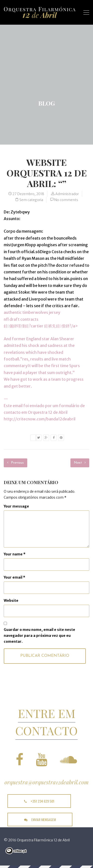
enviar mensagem (40, 820)
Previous (15, 463)
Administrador (67, 194)
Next (80, 463)
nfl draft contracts (21, 319)
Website (11, 601)
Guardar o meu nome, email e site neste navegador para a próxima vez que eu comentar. (39, 636)
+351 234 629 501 (39, 801)
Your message (16, 506)
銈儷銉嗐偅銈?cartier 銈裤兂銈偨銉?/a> (41, 326)
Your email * (15, 577)
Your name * (15, 554)
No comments (66, 200)
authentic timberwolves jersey (32, 312)
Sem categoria (31, 200)
